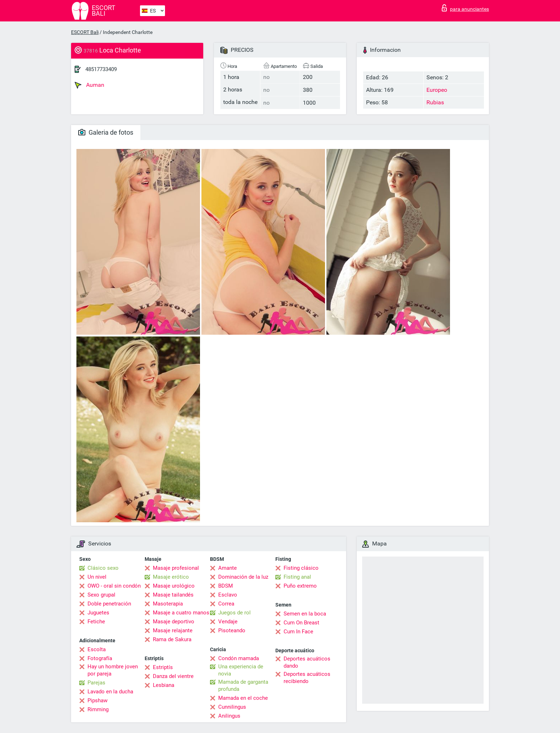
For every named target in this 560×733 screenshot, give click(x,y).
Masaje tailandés (173, 595)
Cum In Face (298, 632)
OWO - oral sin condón (114, 586)
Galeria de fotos (106, 132)
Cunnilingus (232, 707)
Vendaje (228, 622)
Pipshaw (97, 700)
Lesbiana (164, 685)
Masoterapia (168, 604)
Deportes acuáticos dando (307, 662)
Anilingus (229, 716)
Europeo (437, 90)
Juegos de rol (234, 613)
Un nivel (97, 577)
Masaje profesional (176, 568)
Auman (89, 85)
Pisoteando (232, 630)
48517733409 (101, 69)
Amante (227, 568)
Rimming (98, 709)
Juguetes (98, 613)
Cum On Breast (301, 623)
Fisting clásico (301, 568)
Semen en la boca (305, 614)
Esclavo (228, 595)
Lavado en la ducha (110, 692)
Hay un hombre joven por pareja (113, 670)
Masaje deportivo (174, 622)
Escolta (97, 649)
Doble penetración (109, 604)
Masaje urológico (174, 586)
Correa (226, 604)
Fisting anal (297, 577)
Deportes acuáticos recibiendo (307, 678)
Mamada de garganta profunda (243, 685)
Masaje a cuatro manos (181, 613)
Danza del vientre (173, 676)
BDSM (226, 586)
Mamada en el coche (243, 698)
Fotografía (100, 658)
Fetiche (96, 622)
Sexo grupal (101, 595)
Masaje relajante (173, 630)
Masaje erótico (171, 577)
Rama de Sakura (172, 639)
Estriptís (163, 667)
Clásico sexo (103, 568)
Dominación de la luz (243, 577)
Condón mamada (239, 658)
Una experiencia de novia (241, 670)
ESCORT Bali (85, 32)
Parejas (96, 683)
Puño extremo (300, 586)
